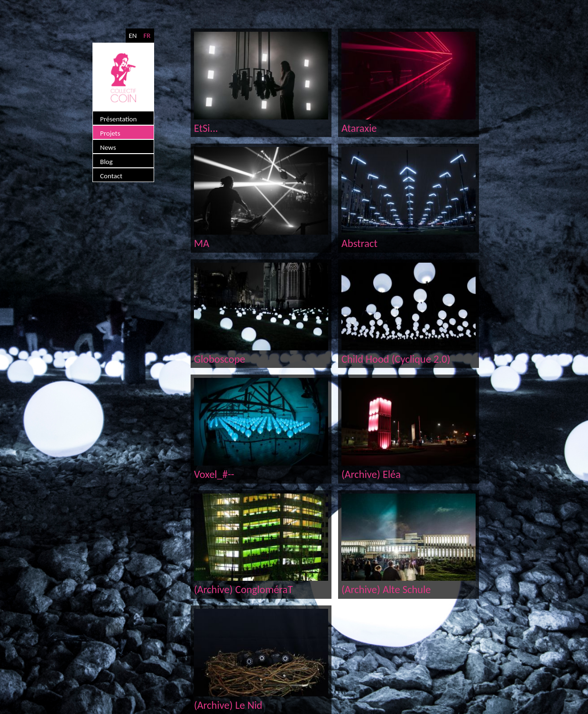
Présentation (118, 119)
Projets (110, 133)
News (108, 147)
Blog (106, 162)
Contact (111, 176)
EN (133, 36)
